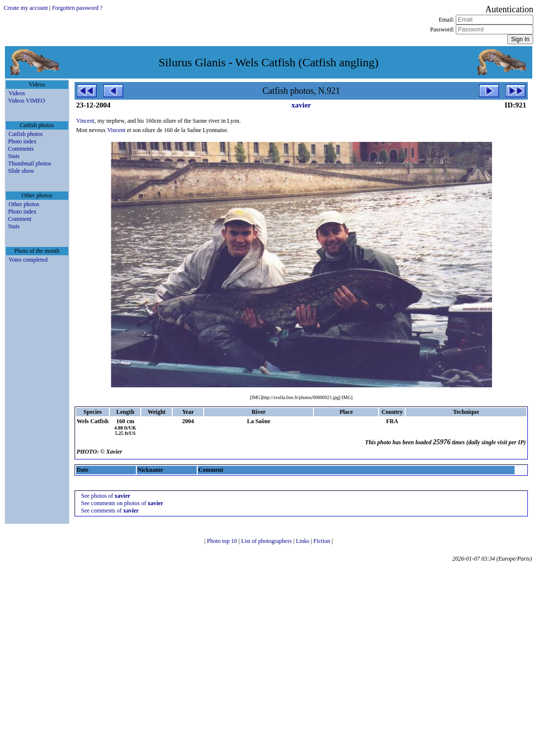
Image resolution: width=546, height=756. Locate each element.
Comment (20, 219)
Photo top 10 (223, 541)
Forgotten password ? (77, 8)
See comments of (110, 511)
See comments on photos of (122, 503)
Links (303, 541)
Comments (21, 149)
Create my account (26, 8)
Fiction (323, 541)
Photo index (23, 141)
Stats (14, 156)
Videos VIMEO (27, 101)
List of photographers (267, 541)
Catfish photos (26, 134)
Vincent (85, 121)
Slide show (21, 171)
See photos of (105, 496)
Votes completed (28, 260)
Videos (17, 93)
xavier (301, 105)
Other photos (24, 204)
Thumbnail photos (30, 163)
